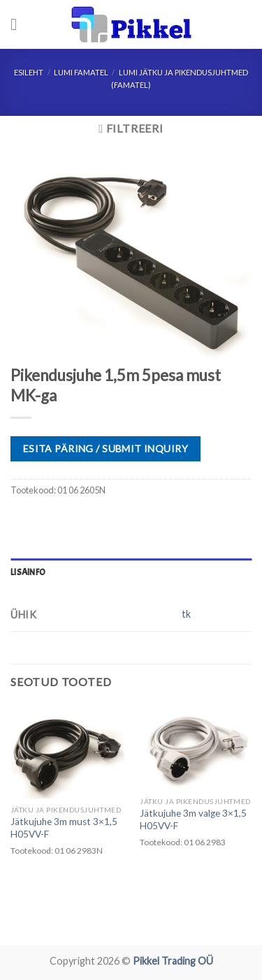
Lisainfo (28, 572)
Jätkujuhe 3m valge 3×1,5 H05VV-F (193, 819)
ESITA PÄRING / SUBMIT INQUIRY (105, 448)
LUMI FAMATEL (81, 72)
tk (186, 614)
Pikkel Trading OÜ (173, 961)
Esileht (29, 72)
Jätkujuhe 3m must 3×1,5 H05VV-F (64, 828)
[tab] (131, 572)
